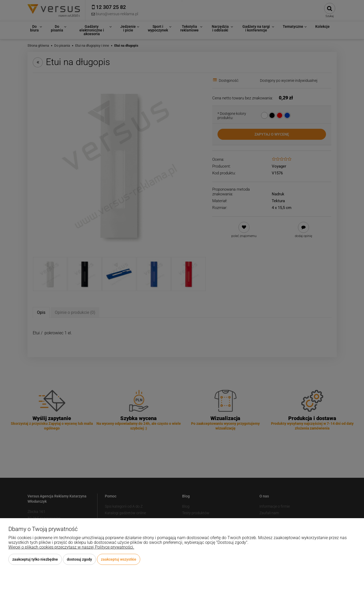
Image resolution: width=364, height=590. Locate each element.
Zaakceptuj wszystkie (119, 559)
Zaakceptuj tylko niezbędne (35, 559)
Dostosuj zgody (79, 559)
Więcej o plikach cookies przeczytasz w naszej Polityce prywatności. (71, 547)
